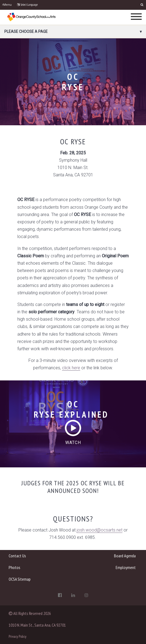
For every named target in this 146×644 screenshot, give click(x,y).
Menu (7, 5)
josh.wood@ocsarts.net (100, 530)
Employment (126, 567)
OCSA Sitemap (20, 579)
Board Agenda (125, 556)
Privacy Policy (17, 636)
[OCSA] (31, 17)
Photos (14, 567)
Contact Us (17, 556)
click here (71, 368)
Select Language (27, 5)
